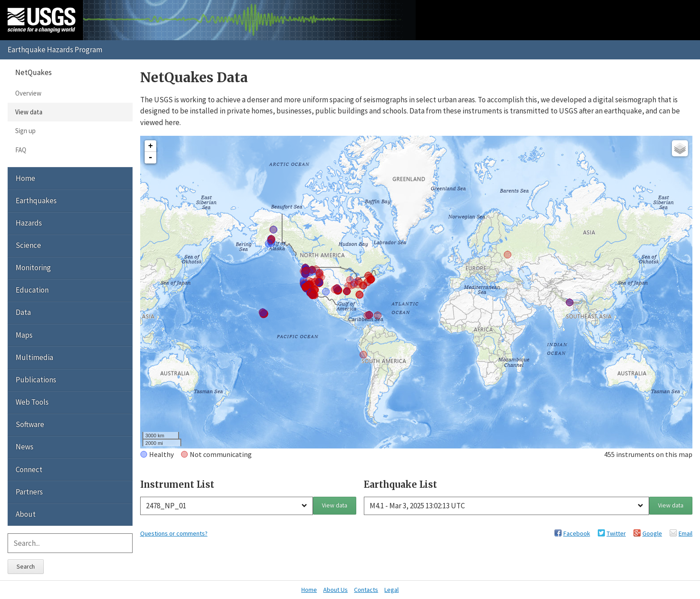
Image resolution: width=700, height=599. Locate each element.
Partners (29, 492)
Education (32, 290)
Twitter (616, 533)
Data (23, 312)
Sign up (25, 131)
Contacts (366, 590)
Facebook (577, 533)
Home (25, 178)
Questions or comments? (174, 533)
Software (30, 424)
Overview (28, 93)
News (25, 447)
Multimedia (34, 357)
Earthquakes (36, 201)
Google (652, 533)
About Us (335, 590)
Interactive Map (158, 291)
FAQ (21, 150)
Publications (36, 380)
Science (28, 245)
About (26, 514)
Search (26, 566)
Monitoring (33, 268)
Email (685, 533)
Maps (24, 335)
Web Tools (32, 402)
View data (335, 505)
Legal (392, 590)
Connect (29, 469)
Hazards (29, 223)
